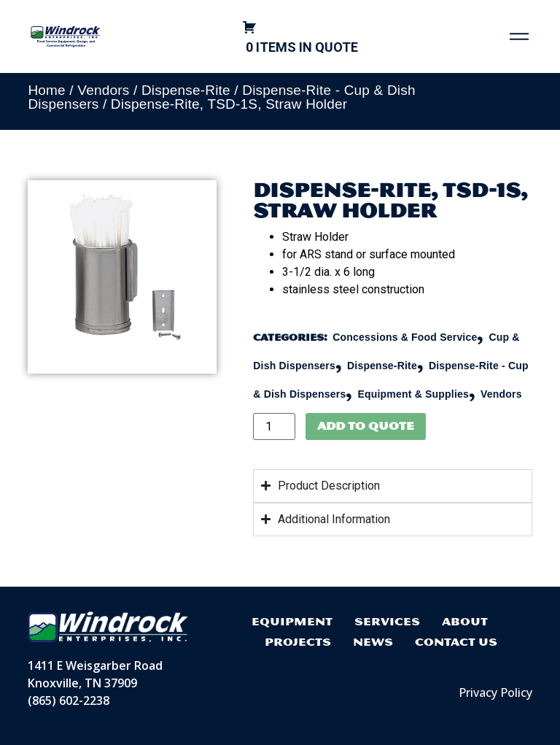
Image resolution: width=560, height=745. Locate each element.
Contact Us (456, 642)
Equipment (292, 621)
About (465, 621)
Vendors (103, 90)
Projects (298, 642)
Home (46, 90)
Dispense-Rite (186, 90)
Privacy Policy (495, 692)
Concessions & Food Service (405, 337)
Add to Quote (366, 426)
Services (387, 621)
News (373, 642)
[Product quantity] (274, 426)
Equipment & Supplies (413, 394)
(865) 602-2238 (69, 700)
